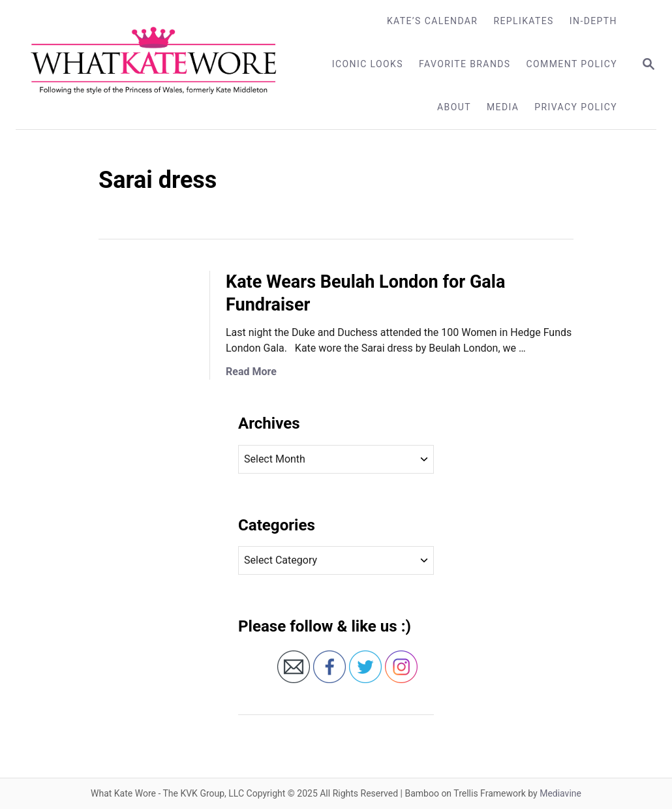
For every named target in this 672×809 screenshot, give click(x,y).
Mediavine (560, 793)
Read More (251, 372)
